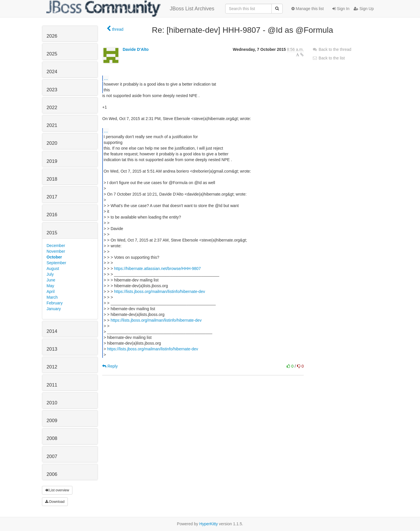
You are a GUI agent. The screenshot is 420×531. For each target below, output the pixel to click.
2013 (52, 349)
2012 (52, 367)
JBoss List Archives (130, 9)
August (53, 269)
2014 (52, 331)
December (56, 246)
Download (55, 502)
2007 (52, 456)
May (50, 286)
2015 (52, 233)
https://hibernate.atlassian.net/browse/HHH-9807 (157, 269)
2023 (52, 90)
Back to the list (329, 58)
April (51, 291)
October (54, 257)
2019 (52, 161)
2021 (52, 125)
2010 (52, 403)
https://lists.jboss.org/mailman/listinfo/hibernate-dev (160, 291)
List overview (57, 490)
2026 (52, 36)
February (55, 303)
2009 (52, 421)
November (56, 251)
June (51, 280)
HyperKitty (209, 524)
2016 (52, 215)
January (54, 309)
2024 (52, 72)
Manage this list (308, 9)
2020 (52, 143)
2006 (52, 474)
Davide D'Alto (136, 49)
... (106, 78)
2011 (52, 385)
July (50, 274)
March (52, 297)
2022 (52, 108)
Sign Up (364, 9)
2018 (52, 179)
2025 (52, 54)
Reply (110, 366)
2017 (52, 197)
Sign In (341, 9)
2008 (52, 438)
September (56, 263)
